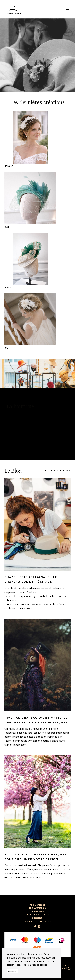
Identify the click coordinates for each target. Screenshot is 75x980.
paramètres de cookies (36, 965)
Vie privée (66, 965)
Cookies (62, 968)
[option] (37, 55)
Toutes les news (58, 471)
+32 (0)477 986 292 (43, 921)
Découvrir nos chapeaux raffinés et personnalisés (38, 67)
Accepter (12, 971)
